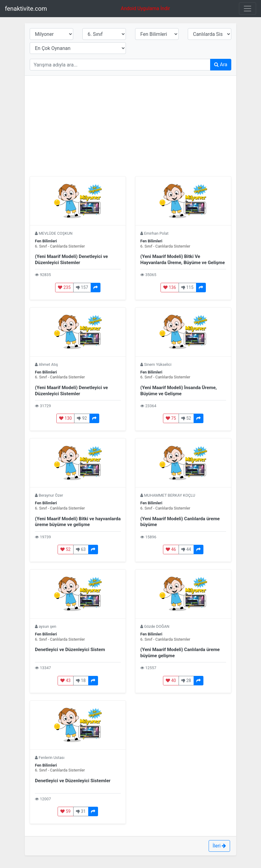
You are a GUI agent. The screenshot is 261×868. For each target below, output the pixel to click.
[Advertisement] (130, 123)
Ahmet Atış (48, 364)
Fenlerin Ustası (51, 758)
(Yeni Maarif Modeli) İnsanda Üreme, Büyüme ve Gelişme (179, 391)
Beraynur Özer (51, 495)
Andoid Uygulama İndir (148, 8)
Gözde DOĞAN (157, 626)
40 (171, 680)
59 (65, 811)
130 (65, 418)
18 (81, 680)
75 (171, 418)
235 (64, 287)
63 (81, 549)
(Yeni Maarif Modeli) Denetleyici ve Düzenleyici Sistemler (71, 260)
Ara (221, 64)
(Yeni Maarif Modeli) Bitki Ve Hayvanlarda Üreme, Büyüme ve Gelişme (183, 260)
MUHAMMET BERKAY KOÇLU (170, 495)
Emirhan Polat (156, 233)
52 (186, 418)
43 (65, 680)
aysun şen (47, 626)
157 (82, 287)
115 (187, 287)
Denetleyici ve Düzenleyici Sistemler (73, 781)
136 (170, 287)
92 (82, 418)
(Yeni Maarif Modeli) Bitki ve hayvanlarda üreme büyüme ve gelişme (78, 522)
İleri (219, 846)
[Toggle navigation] (248, 9)
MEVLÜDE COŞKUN (55, 233)
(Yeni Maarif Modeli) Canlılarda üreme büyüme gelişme (180, 653)
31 (81, 811)
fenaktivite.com (26, 9)
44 (186, 549)
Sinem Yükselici (158, 364)
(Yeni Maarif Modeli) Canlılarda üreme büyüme (180, 522)
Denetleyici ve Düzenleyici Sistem (70, 650)
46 (171, 549)
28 (186, 680)
